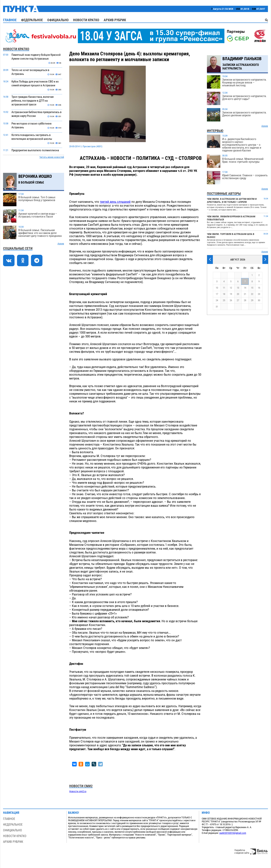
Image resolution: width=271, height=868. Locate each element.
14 (245, 288)
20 (238, 294)
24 (217, 300)
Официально (58, 20)
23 (259, 294)
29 (252, 300)
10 (217, 288)
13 (238, 288)
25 (224, 300)
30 (259, 300)
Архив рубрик (115, 20)
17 (217, 294)
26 (231, 300)
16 (259, 288)
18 (224, 294)
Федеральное (32, 20)
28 (245, 300)
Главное (10, 20)
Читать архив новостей (52, 157)
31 (217, 307)
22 (252, 294)
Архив (61, 244)
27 (238, 300)
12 (231, 288)
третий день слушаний (115, 202)
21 (245, 294)
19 (231, 294)
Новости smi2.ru (78, 791)
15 (252, 288)
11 (224, 288)
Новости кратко (86, 20)
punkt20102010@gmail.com (233, 833)
